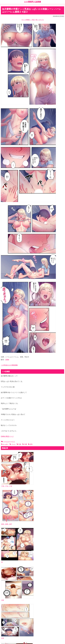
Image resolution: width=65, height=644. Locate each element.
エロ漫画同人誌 (7, 593)
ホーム (32, 631)
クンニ (13, 444)
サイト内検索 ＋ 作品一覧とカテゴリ (33, 20)
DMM (7, 360)
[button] (62, 580)
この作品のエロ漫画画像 (9, 365)
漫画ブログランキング (9, 620)
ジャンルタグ (6, 598)
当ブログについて (8, 608)
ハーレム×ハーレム (8, 442)
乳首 (19, 444)
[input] (32, 580)
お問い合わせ (6, 610)
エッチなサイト (7, 623)
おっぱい (5, 444)
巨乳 (30, 444)
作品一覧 (5, 590)
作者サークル (6, 596)
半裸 (25, 444)
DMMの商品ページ (7, 436)
